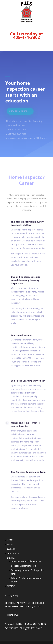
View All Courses (19, 112)
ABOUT (10, 544)
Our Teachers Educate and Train (27, 473)
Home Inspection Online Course (26, 561)
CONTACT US (13, 554)
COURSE (11, 558)
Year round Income (21, 336)
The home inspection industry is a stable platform (26, 224)
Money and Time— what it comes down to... (24, 425)
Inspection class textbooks (23, 566)
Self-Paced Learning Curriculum (27, 381)
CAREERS (11, 549)
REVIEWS (11, 586)
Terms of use (13, 615)
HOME (10, 540)
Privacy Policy (12, 596)
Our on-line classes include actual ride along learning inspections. (25, 281)
